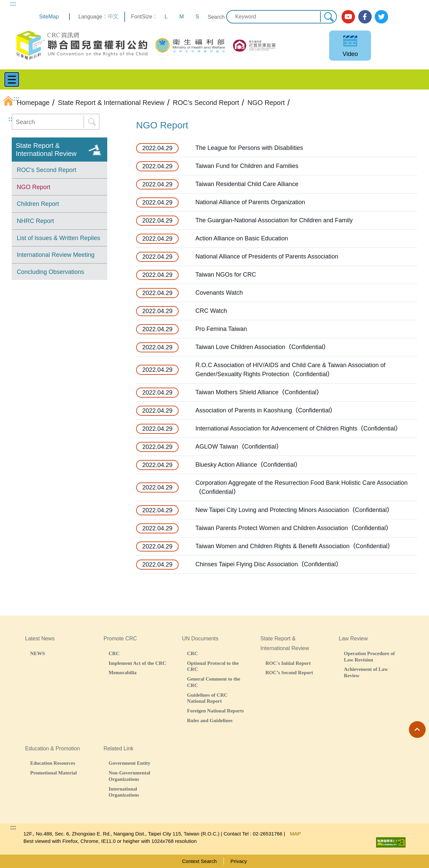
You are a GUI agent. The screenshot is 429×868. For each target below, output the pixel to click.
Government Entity (130, 763)
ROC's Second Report (47, 170)
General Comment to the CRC (214, 682)
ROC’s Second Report (289, 672)
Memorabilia (122, 672)
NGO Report (34, 187)
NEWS (38, 653)
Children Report (38, 204)
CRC (114, 653)
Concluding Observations (50, 272)
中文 (113, 17)
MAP (295, 834)
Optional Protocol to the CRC (213, 666)
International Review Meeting (56, 255)
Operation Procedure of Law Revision (369, 656)
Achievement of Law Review (366, 672)
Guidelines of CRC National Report (207, 698)
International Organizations (124, 792)
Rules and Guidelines (210, 720)
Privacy (239, 861)
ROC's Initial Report (288, 663)
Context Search (199, 861)
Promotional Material (53, 773)
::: (13, 4)
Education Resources (53, 763)
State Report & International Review (46, 150)
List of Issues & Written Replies (58, 238)
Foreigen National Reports (216, 711)
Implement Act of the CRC (137, 663)
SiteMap (49, 17)
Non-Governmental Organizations (129, 776)
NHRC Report (35, 221)
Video (350, 54)
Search (216, 17)
